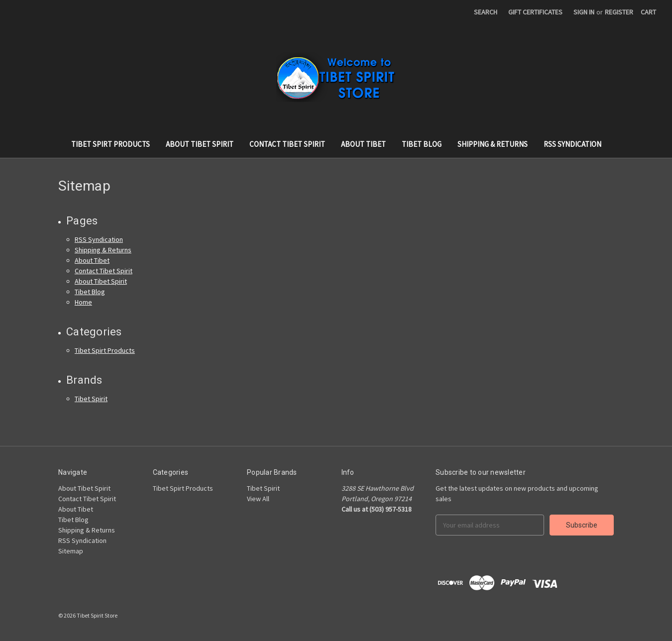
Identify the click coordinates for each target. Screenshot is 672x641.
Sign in (584, 12)
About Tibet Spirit (200, 144)
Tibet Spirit (91, 399)
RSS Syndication (572, 144)
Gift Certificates (535, 12)
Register (619, 12)
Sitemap (71, 551)
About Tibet (363, 144)
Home (83, 302)
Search (486, 12)
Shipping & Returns (493, 144)
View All (258, 499)
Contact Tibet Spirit (287, 144)
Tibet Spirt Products (111, 144)
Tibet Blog (422, 144)
